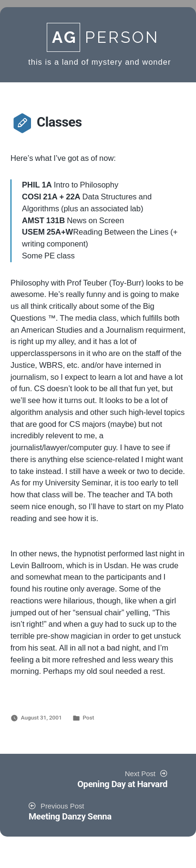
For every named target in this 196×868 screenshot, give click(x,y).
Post (88, 718)
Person (103, 37)
